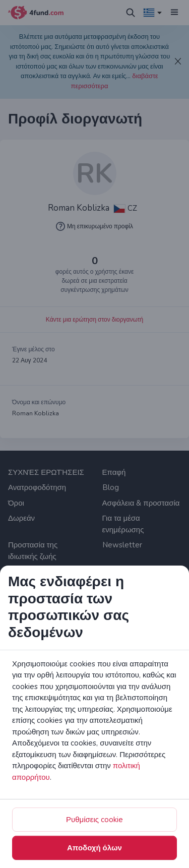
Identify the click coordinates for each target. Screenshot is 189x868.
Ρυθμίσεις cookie (94, 820)
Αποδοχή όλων (94, 848)
